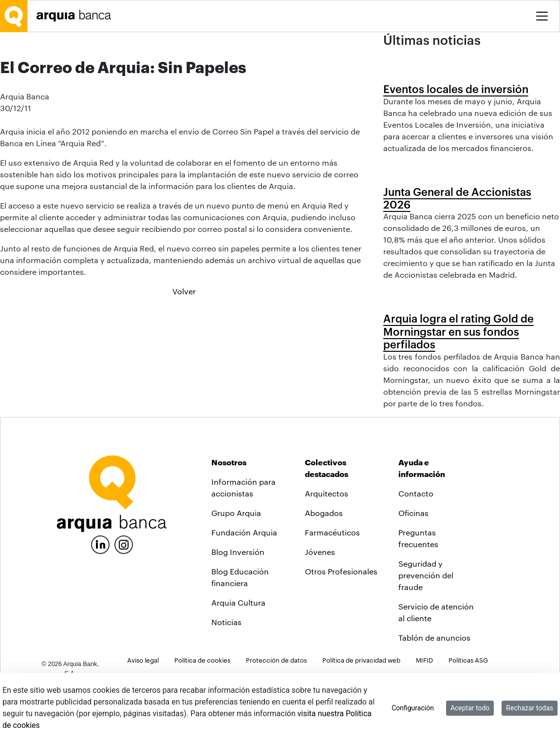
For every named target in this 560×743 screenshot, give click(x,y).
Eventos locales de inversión (456, 89)
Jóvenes (320, 604)
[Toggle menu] (542, 16)
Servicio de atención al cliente (436, 665)
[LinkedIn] (100, 596)
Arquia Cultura (238, 655)
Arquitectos (327, 546)
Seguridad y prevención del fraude (426, 628)
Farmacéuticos (332, 585)
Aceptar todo (470, 708)
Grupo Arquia (236, 565)
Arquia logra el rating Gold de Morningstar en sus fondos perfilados (458, 331)
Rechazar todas (530, 708)
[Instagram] (124, 597)
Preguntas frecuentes (418, 591)
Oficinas (413, 565)
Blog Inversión (238, 604)
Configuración (413, 708)
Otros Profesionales (341, 624)
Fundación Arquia (244, 585)
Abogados (324, 565)
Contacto (416, 546)
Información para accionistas (243, 540)
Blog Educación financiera (240, 630)
